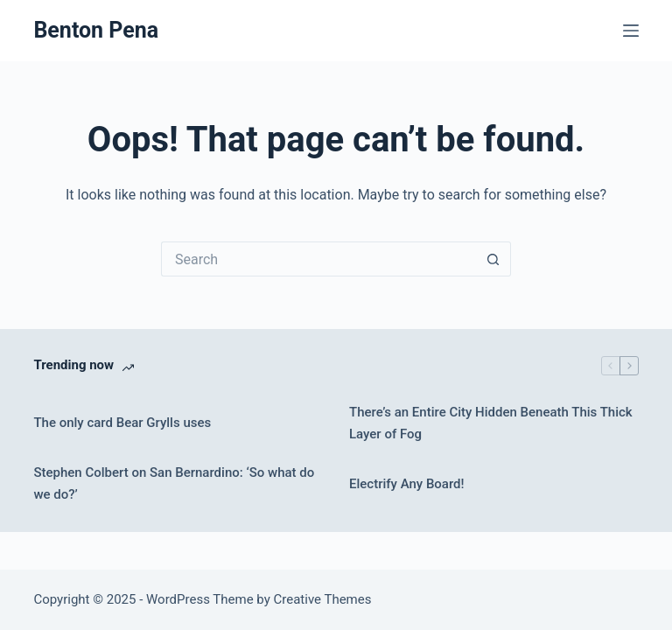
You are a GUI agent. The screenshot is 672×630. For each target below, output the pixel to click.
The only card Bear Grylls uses (122, 423)
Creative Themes (323, 599)
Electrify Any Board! (407, 484)
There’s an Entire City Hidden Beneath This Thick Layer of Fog (491, 423)
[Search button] (493, 259)
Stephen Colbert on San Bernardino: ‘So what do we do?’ (174, 483)
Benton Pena (96, 30)
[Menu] (631, 31)
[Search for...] (318, 259)
